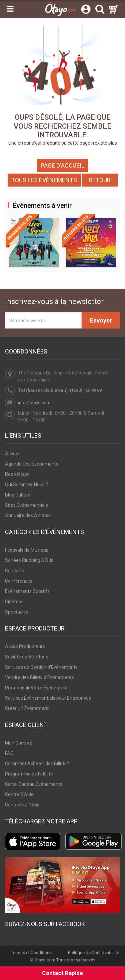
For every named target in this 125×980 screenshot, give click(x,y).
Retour (100, 180)
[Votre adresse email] (43, 320)
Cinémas (14, 602)
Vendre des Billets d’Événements (39, 677)
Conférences (19, 581)
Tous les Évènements (44, 180)
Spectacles (17, 612)
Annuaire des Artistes (28, 515)
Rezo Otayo (17, 474)
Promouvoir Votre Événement (36, 688)
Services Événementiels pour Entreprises (48, 698)
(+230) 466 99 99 (86, 390)
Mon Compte (19, 743)
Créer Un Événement (27, 708)
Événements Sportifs (27, 591)
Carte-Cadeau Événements (34, 784)
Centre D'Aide (19, 794)
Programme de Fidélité (29, 774)
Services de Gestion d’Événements (41, 667)
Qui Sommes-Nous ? (26, 485)
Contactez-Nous (22, 805)
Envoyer (101, 320)
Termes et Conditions (31, 953)
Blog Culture (18, 495)
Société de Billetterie (27, 657)
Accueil (13, 454)
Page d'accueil (62, 165)
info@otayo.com (34, 403)
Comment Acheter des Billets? (37, 764)
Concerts (14, 571)
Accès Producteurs (25, 646)
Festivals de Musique (27, 550)
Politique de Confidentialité (94, 953)
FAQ (9, 753)
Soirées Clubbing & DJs (29, 560)
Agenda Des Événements (32, 464)
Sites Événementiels (26, 505)
